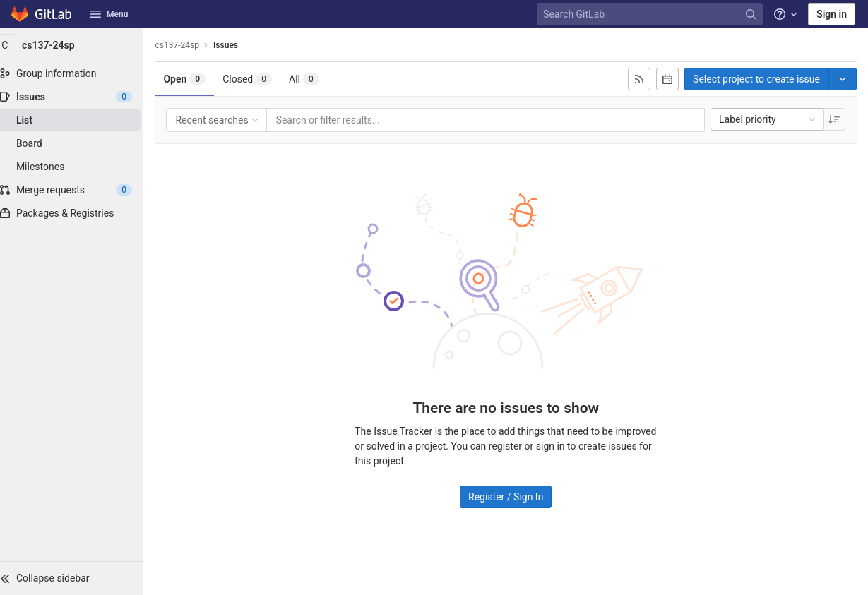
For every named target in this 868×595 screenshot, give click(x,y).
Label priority (768, 119)
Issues (237, 45)
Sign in (832, 14)
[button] (78, 578)
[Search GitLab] (651, 14)
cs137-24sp (189, 45)
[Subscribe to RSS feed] (639, 79)
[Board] (78, 143)
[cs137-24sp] (78, 45)
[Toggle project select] (843, 79)
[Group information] (78, 73)
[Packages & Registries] (78, 213)
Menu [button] (109, 14)
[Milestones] (78, 167)
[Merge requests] (78, 190)
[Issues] (78, 97)
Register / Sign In (511, 496)
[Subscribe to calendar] (667, 79)
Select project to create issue (756, 79)
